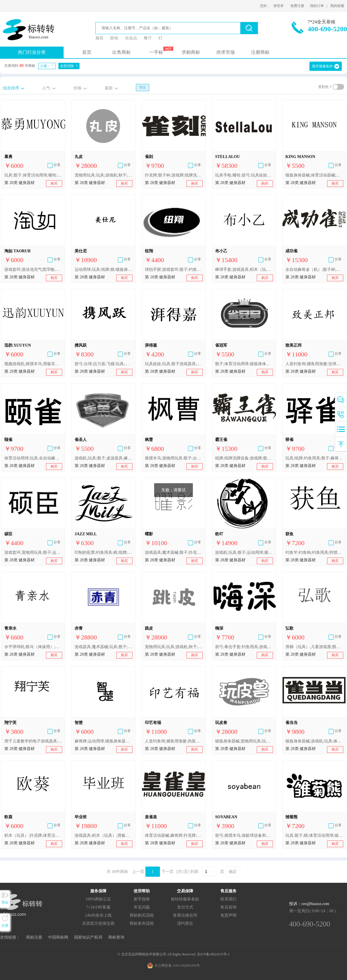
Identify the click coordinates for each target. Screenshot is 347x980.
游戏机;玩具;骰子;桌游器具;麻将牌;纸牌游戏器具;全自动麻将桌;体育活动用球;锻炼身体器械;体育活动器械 (104, 458)
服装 (99, 38)
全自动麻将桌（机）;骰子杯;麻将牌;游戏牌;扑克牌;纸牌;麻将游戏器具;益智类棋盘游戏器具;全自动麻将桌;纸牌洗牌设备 (314, 270)
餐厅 (148, 38)
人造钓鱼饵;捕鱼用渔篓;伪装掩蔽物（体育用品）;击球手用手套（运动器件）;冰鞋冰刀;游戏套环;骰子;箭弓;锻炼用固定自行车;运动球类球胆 (174, 741)
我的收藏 (337, 6)
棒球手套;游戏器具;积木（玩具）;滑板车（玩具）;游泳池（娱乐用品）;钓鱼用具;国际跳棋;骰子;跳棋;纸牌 (244, 270)
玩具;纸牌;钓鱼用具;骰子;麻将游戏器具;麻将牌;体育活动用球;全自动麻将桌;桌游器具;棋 (314, 458)
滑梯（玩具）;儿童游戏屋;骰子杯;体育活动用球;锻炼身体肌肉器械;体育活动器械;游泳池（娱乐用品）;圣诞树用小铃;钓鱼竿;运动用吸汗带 (314, 647)
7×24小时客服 (98, 907)
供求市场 (226, 52)
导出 (143, 87)
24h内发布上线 (98, 915)
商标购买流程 (142, 915)
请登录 (278, 6)
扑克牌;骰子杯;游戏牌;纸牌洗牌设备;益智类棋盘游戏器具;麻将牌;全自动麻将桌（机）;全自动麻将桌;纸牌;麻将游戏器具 (174, 175)
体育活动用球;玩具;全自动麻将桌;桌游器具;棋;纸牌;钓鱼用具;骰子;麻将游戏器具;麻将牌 (33, 458)
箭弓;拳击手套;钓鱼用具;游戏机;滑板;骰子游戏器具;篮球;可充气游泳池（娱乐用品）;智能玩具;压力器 (244, 647)
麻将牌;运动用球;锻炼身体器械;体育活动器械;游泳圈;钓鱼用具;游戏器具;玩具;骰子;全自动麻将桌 (104, 741)
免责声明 (228, 915)
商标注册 (34, 937)
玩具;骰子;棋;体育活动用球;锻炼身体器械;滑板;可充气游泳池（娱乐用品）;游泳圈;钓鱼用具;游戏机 (314, 835)
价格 (77, 88)
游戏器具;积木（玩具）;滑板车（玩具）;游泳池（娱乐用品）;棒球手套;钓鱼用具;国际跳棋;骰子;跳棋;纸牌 (104, 835)
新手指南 (142, 899)
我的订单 (317, 6)
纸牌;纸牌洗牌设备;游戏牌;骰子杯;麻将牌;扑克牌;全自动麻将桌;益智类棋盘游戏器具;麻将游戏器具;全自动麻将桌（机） (244, 458)
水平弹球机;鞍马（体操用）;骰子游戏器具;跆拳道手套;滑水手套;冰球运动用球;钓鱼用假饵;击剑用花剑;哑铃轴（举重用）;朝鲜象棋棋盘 (33, 647)
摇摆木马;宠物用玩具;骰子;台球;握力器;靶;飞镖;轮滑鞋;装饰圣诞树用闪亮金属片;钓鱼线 (174, 458)
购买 (54, 183)
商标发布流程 (142, 923)
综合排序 (11, 88)
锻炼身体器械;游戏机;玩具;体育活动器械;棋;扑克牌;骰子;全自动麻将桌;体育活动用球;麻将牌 (314, 741)
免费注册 (297, 6)
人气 (46, 88)
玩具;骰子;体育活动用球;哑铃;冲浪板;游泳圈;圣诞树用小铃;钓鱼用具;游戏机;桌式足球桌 (33, 175)
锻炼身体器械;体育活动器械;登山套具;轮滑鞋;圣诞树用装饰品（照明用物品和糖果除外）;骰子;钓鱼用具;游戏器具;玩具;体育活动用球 (314, 175)
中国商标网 (58, 937)
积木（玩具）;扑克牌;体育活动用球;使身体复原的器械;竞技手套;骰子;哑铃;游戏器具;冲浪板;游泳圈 (33, 835)
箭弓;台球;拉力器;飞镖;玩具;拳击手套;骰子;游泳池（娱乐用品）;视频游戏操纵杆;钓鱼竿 (104, 364)
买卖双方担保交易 (98, 923)
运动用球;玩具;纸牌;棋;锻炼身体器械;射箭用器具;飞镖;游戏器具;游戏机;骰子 (104, 270)
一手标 (156, 52)
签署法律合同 (185, 915)
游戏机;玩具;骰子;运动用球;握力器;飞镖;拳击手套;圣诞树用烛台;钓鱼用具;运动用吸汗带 (244, 552)
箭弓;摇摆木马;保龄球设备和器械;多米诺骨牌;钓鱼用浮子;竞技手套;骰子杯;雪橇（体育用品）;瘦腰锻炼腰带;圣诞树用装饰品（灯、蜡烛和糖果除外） (244, 835)
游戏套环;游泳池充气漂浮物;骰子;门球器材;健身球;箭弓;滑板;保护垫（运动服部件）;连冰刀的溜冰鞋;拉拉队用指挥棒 (33, 270)
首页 (87, 52)
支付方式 (185, 907)
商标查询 (116, 937)
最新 (109, 88)
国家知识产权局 (88, 937)
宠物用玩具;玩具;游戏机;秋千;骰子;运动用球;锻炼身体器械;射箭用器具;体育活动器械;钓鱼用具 (104, 175)
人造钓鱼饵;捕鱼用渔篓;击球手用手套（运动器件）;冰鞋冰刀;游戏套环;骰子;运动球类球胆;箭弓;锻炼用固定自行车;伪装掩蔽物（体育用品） (314, 364)
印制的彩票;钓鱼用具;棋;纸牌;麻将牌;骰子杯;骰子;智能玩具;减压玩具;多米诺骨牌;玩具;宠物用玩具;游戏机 (104, 552)
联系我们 (228, 899)
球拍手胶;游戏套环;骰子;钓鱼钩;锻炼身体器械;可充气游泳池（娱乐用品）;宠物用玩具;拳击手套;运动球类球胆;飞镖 (174, 270)
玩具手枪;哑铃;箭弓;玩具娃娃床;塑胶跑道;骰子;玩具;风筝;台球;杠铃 (244, 175)
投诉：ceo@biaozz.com (309, 904)
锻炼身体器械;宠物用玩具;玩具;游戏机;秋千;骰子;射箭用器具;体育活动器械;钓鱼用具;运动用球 (244, 741)
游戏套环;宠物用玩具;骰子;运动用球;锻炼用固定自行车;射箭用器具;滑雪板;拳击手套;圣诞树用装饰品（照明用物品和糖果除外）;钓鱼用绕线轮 (33, 552)
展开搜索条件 (322, 66)
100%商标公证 (98, 899)
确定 (233, 872)
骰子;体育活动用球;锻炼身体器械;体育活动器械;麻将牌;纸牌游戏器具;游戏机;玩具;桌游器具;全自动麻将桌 (244, 364)
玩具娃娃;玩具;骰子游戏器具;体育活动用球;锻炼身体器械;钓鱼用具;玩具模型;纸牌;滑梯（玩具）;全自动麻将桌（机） (174, 364)
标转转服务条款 (185, 899)
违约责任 (185, 923)
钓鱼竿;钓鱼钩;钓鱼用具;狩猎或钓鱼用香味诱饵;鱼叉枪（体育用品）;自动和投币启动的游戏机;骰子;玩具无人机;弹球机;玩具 (314, 552)
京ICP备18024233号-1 (213, 954)
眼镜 (114, 38)
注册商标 (260, 52)
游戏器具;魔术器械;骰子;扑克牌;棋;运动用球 (174, 552)
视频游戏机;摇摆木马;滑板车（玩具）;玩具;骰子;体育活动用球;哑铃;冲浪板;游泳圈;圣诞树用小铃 (33, 364)
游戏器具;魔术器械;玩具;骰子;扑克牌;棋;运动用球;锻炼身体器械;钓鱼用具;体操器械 (104, 647)
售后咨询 (228, 907)
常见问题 (142, 907)
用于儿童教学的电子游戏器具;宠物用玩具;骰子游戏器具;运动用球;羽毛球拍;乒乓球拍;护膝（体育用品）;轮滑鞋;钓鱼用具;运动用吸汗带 (33, 741)
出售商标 (121, 52)
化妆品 (131, 38)
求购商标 (191, 52)
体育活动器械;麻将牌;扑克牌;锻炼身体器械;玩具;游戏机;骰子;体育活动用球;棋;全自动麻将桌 (174, 835)
